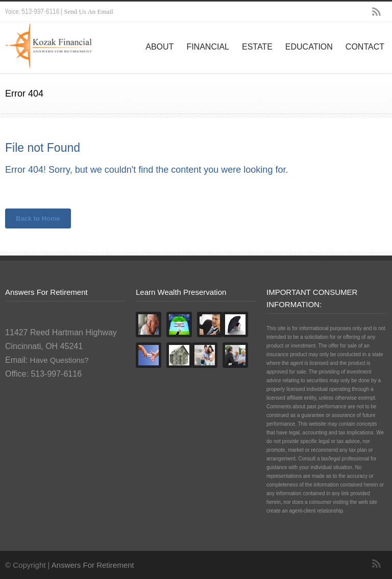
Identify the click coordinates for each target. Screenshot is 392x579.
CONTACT (365, 47)
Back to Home (38, 218)
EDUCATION (309, 47)
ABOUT (160, 47)
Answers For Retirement (93, 565)
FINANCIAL (208, 47)
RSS (377, 12)
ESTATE (257, 47)
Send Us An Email (88, 11)
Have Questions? (58, 360)
